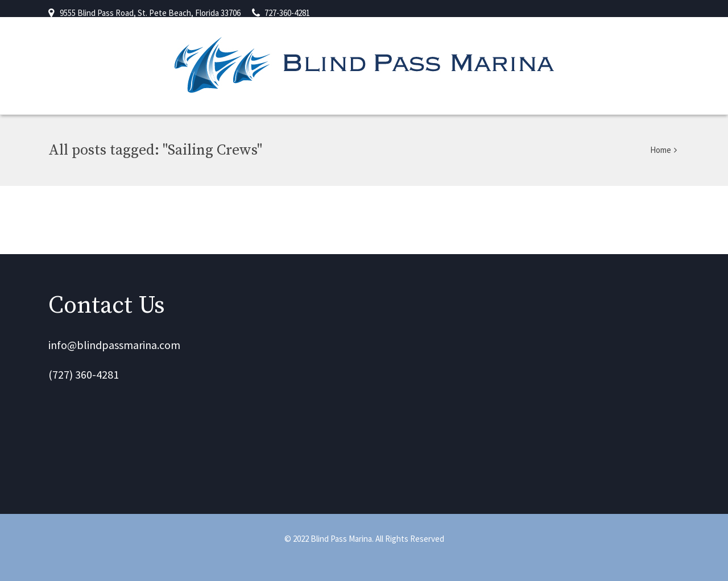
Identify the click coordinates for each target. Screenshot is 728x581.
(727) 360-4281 (84, 374)
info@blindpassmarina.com (114, 345)
